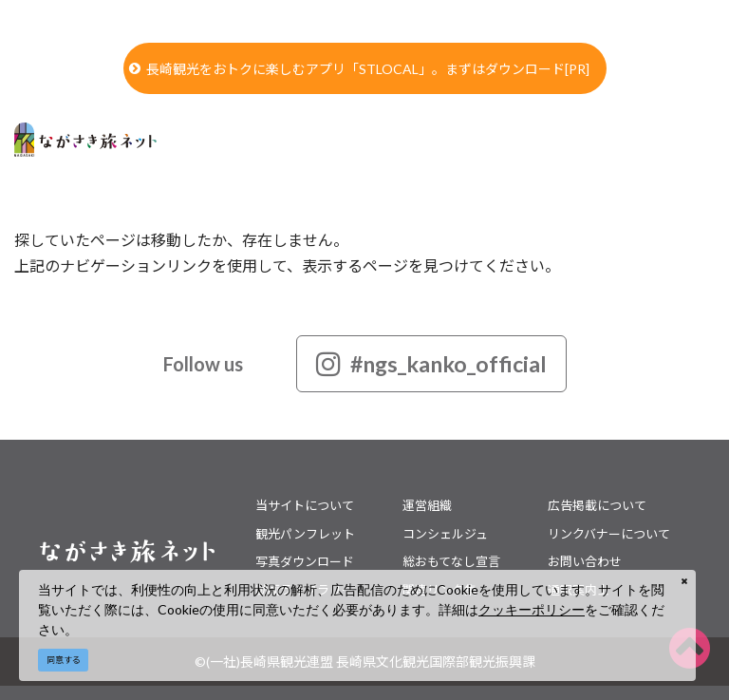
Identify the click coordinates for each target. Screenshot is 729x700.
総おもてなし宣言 (451, 561)
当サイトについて (305, 505)
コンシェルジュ (445, 534)
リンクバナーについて (609, 534)
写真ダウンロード (305, 561)
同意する (64, 660)
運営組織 (427, 505)
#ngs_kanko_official (431, 364)
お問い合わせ (585, 561)
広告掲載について (597, 505)
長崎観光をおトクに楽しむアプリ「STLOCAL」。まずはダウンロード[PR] (359, 69)
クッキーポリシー (532, 609)
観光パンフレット (305, 534)
